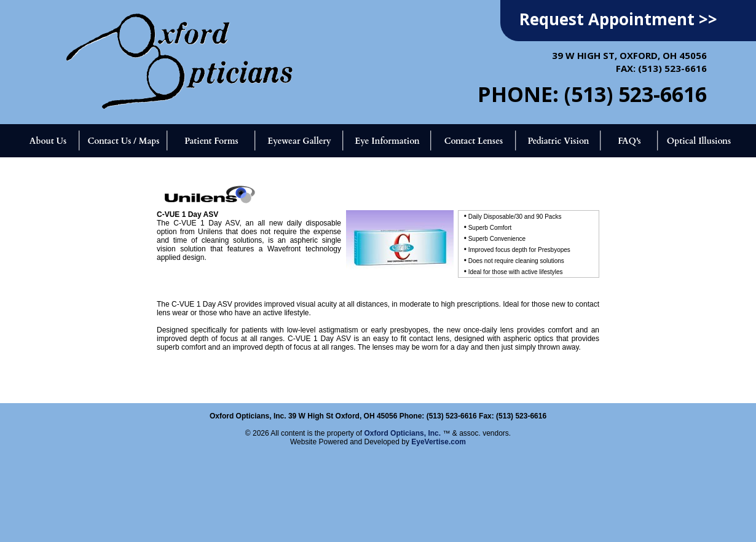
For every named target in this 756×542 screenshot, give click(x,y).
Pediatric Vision (558, 141)
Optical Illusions (699, 141)
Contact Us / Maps (123, 141)
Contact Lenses (474, 141)
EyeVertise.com (439, 442)
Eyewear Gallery (299, 141)
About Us (48, 141)
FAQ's (629, 141)
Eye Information (387, 141)
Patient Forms (211, 141)
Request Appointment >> (618, 19)
